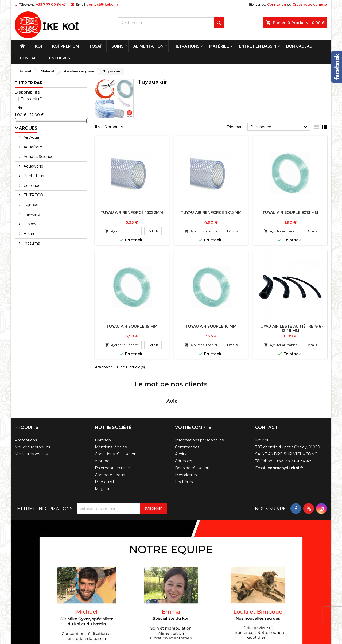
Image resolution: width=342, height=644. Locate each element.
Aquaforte (32, 147)
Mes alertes (186, 439)
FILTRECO (33, 195)
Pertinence (280, 127)
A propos (103, 425)
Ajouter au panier (122, 231)
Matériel (219, 46)
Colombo (32, 185)
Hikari (28, 234)
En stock (32, 99)
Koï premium (66, 46)
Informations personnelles (199, 404)
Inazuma (31, 243)
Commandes (187, 411)
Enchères (60, 58)
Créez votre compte (310, 4)
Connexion (277, 4)
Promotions (26, 404)
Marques (26, 128)
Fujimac (30, 205)
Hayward (31, 214)
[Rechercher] (171, 23)
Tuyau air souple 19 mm (132, 326)
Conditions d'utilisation (116, 418)
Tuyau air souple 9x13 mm (290, 212)
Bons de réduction (192, 432)
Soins (117, 46)
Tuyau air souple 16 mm (211, 326)
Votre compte (193, 391)
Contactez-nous (110, 439)
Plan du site (106, 445)
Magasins (104, 452)
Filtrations (186, 46)
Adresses (183, 425)
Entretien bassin (258, 46)
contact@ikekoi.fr (102, 4)
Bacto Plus (33, 176)
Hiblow (29, 224)
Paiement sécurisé (112, 432)
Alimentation (148, 46)
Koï (39, 46)
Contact (30, 58)
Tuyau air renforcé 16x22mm (132, 212)
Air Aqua (31, 137)
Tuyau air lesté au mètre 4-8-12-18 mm (290, 328)
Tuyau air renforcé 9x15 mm (211, 212)
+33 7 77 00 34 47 (51, 4)
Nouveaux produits (32, 411)
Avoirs (181, 418)
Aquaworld (33, 166)
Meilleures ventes (31, 418)
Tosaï (95, 46)
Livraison (103, 404)
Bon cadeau (299, 46)
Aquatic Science (38, 157)
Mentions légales (111, 411)
